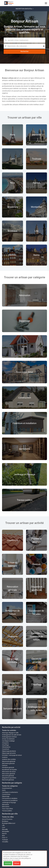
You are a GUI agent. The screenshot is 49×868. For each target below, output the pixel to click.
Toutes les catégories (10, 786)
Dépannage (6, 796)
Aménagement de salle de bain (12, 735)
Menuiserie (5, 805)
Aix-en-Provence (7, 819)
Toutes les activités (9, 730)
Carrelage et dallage (8, 741)
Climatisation (6, 747)
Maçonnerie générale (9, 761)
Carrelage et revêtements (10, 792)
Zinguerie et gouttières (9, 778)
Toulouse (5, 840)
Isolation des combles (9, 759)
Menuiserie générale (8, 763)
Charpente (5, 743)
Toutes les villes (8, 817)
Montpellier (6, 831)
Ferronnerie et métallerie (10, 798)
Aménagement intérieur (9, 737)
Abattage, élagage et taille (10, 733)
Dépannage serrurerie (9, 753)
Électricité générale (8, 780)
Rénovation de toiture (9, 772)
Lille (3, 825)
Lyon (4, 827)
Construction (6, 794)
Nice (3, 836)
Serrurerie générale (8, 776)
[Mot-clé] (24, 40)
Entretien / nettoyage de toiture (12, 755)
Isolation (5, 757)
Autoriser (8, 863)
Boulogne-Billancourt (9, 823)
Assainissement (7, 788)
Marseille (5, 829)
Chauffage (5, 745)
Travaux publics (7, 811)
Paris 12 (5, 838)
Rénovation (6, 807)
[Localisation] (24, 46)
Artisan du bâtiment (8, 739)
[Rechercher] (24, 52)
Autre (4, 790)
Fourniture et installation (10, 800)
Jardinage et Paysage (9, 802)
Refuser (17, 863)
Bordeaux (5, 821)
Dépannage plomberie (9, 751)
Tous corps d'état (7, 809)
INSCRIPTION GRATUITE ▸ (24, 9)
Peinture (5, 765)
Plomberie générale (8, 767)
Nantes (4, 834)
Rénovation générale (9, 774)
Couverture (6, 749)
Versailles (5, 842)
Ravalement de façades (9, 770)
